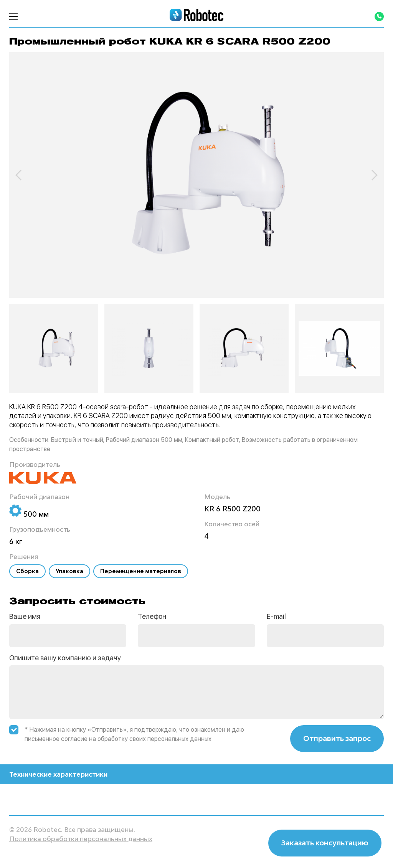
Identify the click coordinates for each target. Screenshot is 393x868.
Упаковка (69, 571)
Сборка (27, 571)
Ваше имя (25, 616)
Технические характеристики (196, 774)
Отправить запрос (337, 738)
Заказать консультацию (325, 843)
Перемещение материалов (141, 571)
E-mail (276, 616)
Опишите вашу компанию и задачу (65, 658)
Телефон (152, 616)
